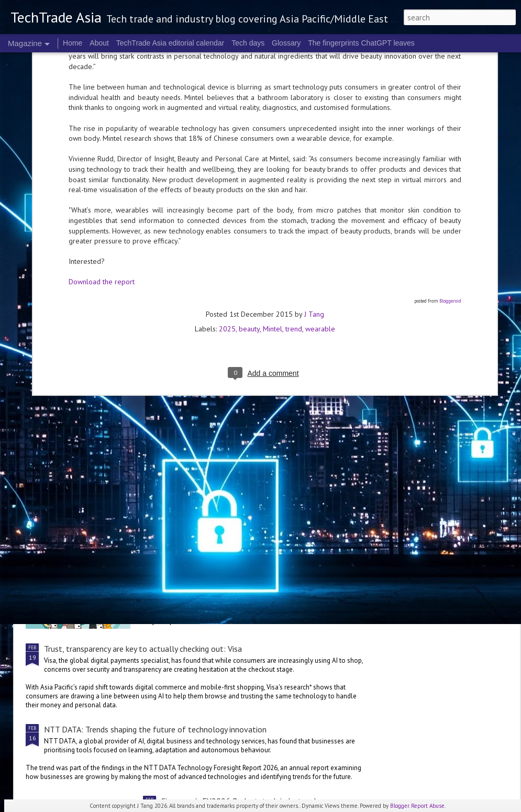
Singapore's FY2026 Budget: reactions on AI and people (258, 529)
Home (73, 43)
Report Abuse (428, 806)
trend (294, 130)
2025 (227, 130)
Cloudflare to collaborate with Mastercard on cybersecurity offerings (165, 386)
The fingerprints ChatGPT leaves (361, 43)
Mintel (273, 130)
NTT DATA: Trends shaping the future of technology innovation (155, 729)
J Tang (314, 115)
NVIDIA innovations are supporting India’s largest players (143, 440)
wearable (320, 130)
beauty (249, 130)
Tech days (248, 43)
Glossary (286, 43)
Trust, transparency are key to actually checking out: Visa (143, 649)
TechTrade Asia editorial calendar (170, 43)
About (99, 43)
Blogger (400, 806)
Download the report (102, 83)
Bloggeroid (450, 102)
